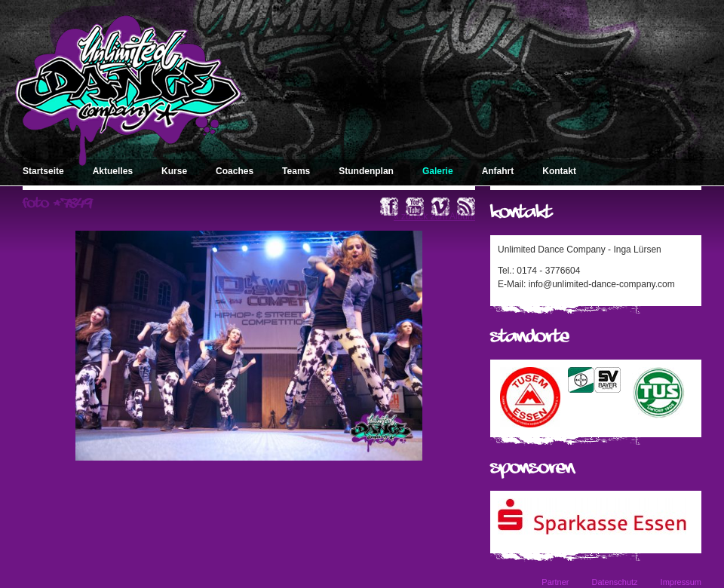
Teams (296, 171)
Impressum (681, 582)
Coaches (235, 171)
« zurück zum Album (434, 216)
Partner (555, 582)
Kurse (174, 171)
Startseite (43, 171)
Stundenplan (366, 171)
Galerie (438, 171)
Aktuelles (113, 171)
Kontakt (559, 171)
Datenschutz (614, 582)
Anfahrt (498, 171)
